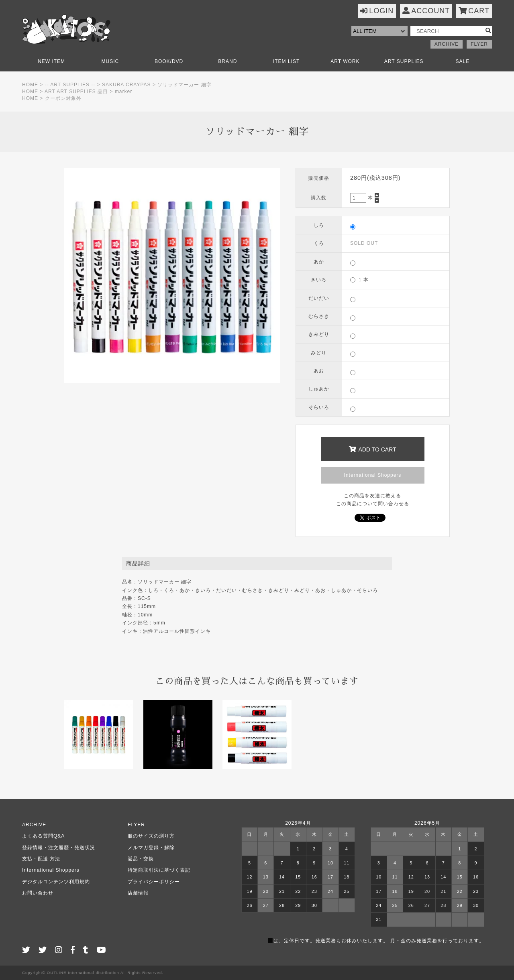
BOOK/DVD (169, 61)
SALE (463, 61)
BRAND (227, 61)
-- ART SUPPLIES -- (70, 85)
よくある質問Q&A (43, 836)
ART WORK (345, 61)
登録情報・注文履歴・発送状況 (59, 848)
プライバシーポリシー (154, 882)
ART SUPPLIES (404, 61)
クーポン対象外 (63, 98)
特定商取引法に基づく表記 (159, 870)
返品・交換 (141, 859)
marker (123, 91)
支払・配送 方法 (41, 859)
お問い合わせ (38, 893)
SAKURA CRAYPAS (126, 85)
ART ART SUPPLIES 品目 (76, 91)
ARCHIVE (447, 44)
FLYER (479, 44)
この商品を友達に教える (372, 496)
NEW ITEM (51, 61)
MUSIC (110, 61)
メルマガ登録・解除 (151, 848)
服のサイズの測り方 (151, 836)
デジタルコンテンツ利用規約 (56, 882)
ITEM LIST (286, 61)
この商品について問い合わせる (373, 504)
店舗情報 (138, 893)
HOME (30, 85)
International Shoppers (373, 475)
